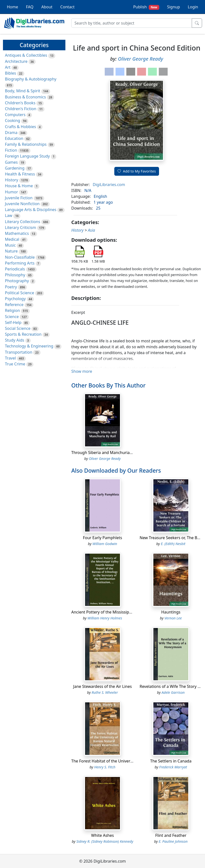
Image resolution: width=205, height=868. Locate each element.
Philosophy (15, 275)
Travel (10, 358)
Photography (17, 281)
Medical (12, 239)
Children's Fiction (21, 109)
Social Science (18, 328)
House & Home (19, 186)
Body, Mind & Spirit (23, 91)
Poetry (11, 287)
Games (11, 162)
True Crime (15, 364)
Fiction (11, 150)
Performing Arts (20, 263)
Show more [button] (82, 371)
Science (12, 317)
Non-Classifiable (20, 257)
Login (193, 7)
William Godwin (105, 544)
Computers (15, 115)
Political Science (20, 293)
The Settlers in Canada (171, 761)
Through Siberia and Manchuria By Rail (107, 453)
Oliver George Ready (141, 59)
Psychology (15, 299)
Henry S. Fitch (105, 767)
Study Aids (15, 340)
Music (10, 245)
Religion (12, 310)
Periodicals (15, 269)
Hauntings (171, 612)
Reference (14, 305)
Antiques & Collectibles (26, 55)
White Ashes (102, 835)
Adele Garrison (173, 692)
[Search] (132, 23)
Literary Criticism (21, 227)
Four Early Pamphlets (102, 538)
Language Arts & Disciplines (31, 210)
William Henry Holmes (105, 618)
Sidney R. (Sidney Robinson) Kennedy (105, 841)
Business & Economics (25, 97)
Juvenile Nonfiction (22, 204)
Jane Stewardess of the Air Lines (102, 686)
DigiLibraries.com (109, 185)
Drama (11, 133)
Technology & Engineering (29, 346)
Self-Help (13, 322)
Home (13, 7)
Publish (146, 7)
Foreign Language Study (27, 156)
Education (14, 138)
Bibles (10, 73)
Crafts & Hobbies (20, 127)
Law (9, 215)
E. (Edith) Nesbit (173, 544)
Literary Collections (22, 222)
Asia (92, 230)
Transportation (19, 352)
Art (8, 67)
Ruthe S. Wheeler (105, 692)
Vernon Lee (173, 618)
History (12, 180)
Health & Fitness (20, 174)
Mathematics (17, 233)
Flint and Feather (171, 835)
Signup (174, 7)
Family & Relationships (26, 144)
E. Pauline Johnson (173, 841)
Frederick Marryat (173, 767)
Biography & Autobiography (31, 79)
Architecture (16, 61)
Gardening (15, 168)
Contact (67, 7)
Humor (11, 192)
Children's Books (20, 103)
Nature (11, 251)
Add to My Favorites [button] (137, 171)
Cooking (13, 120)
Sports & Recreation (23, 334)
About (47, 7)
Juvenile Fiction (19, 198)
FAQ (30, 7)
